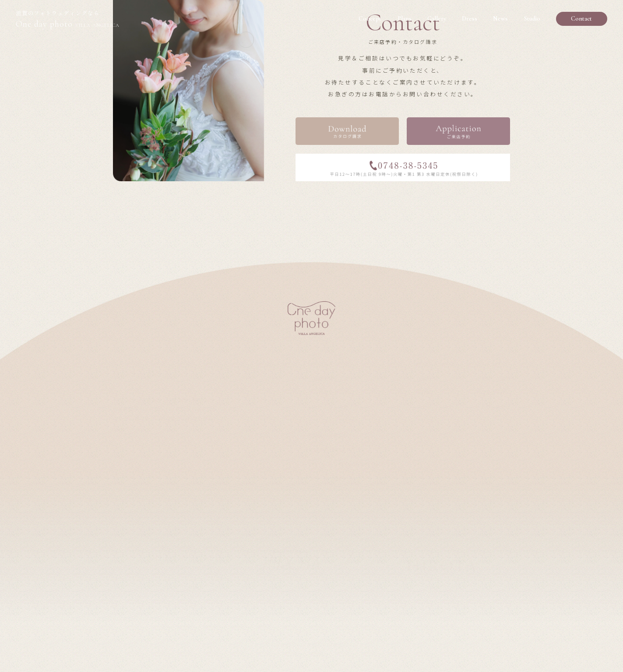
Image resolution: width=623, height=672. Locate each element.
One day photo (68, 20)
